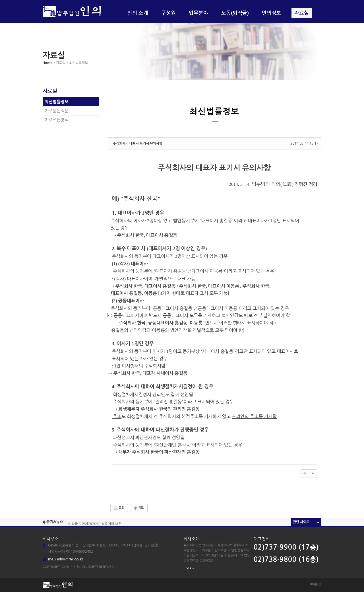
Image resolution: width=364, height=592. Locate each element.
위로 (138, 508)
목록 (119, 508)
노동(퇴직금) (235, 13)
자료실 (302, 13)
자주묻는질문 (57, 111)
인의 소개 (138, 13)
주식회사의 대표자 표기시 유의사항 (138, 143)
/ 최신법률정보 (77, 63)
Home (47, 63)
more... (189, 568)
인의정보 (272, 13)
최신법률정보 (57, 102)
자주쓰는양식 (57, 120)
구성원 (168, 13)
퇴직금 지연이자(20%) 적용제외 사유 (95, 525)
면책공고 (316, 585)
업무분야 (198, 13)
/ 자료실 (59, 63)
